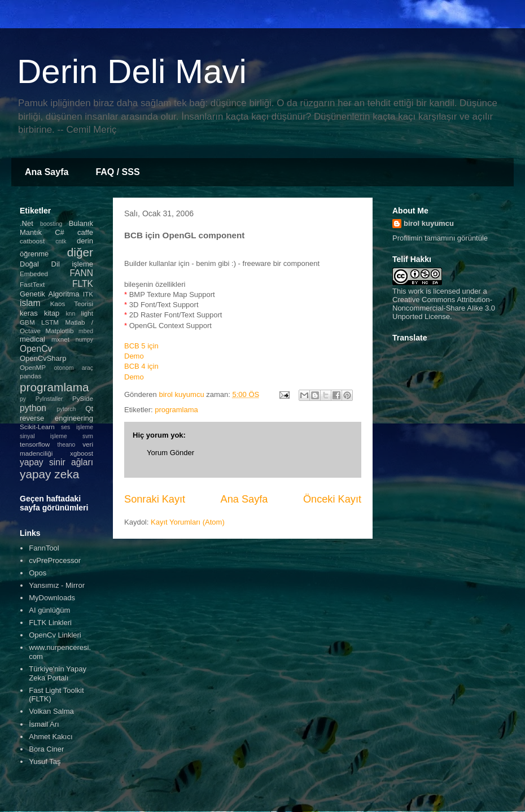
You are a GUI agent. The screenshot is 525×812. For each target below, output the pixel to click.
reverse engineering (56, 418)
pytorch (66, 409)
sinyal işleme (43, 436)
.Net (27, 223)
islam (30, 303)
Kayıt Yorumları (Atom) (188, 522)
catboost (32, 241)
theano (67, 445)
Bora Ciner (46, 749)
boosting (51, 224)
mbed (86, 331)
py (23, 399)
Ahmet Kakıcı (51, 737)
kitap (52, 313)
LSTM (50, 322)
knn (70, 314)
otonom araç (74, 368)
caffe (85, 232)
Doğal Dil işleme (56, 264)
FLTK (83, 284)
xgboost (82, 453)
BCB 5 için (141, 346)
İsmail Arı (44, 724)
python (33, 408)
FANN (81, 273)
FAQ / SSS (117, 172)
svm (88, 436)
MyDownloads (52, 598)
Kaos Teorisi (72, 304)
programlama (176, 410)
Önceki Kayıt (332, 499)
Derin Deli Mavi (132, 71)
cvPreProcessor (55, 560)
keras (29, 313)
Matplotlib (60, 331)
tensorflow (35, 444)
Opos (38, 573)
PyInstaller (49, 399)
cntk (61, 241)
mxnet (60, 339)
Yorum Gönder (170, 453)
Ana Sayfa (47, 172)
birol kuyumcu (429, 223)
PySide (83, 398)
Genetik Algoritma (49, 294)
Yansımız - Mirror (57, 585)
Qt (89, 409)
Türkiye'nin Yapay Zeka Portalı (58, 673)
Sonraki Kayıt (155, 499)
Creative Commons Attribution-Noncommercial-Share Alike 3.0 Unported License (444, 308)
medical (32, 339)
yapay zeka (49, 474)
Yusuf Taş (45, 761)
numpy (84, 340)
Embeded (34, 274)
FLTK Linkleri (50, 623)
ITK (88, 294)
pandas (30, 376)
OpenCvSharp (43, 358)
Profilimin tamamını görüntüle (440, 238)
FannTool (44, 548)
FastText (32, 284)
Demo (134, 356)
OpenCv (36, 349)
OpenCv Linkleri (55, 635)
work (416, 291)
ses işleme (77, 427)
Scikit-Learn (37, 427)
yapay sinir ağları (56, 462)
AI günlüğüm (49, 610)
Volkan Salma (51, 711)
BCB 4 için (141, 366)
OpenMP (33, 367)
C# (60, 232)
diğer (80, 252)
